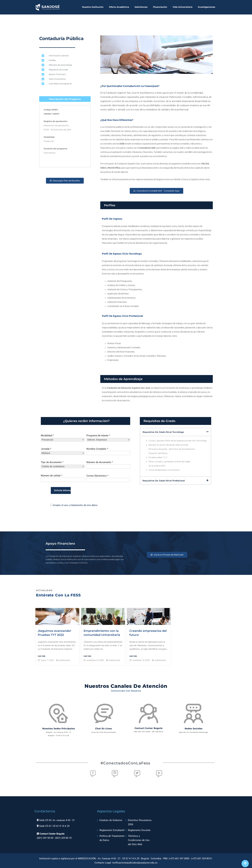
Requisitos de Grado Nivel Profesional (164, 481)
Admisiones (141, 7)
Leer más (42, 656)
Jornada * (63, 451)
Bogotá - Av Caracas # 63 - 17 (59, 732)
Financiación (160, 7)
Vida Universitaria (182, 7)
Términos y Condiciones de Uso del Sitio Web (139, 840)
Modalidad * (63, 438)
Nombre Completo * (108, 451)
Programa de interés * (108, 438)
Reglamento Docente (139, 830)
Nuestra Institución (93, 7)
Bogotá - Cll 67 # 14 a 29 (59, 736)
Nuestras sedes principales (59, 729)
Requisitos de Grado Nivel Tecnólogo (163, 432)
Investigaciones (207, 7)
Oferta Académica (119, 7)
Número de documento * (108, 464)
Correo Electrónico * (108, 478)
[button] (175, 432)
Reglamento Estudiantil (112, 830)
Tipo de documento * (63, 464)
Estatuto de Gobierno (111, 820)
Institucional (65, 660)
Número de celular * (63, 478)
